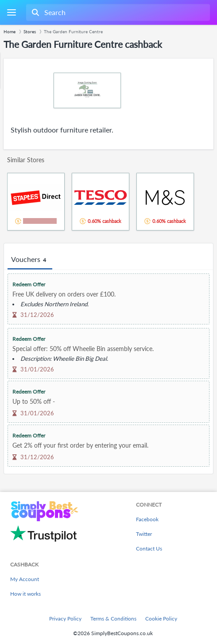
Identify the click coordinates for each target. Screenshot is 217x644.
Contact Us (149, 548)
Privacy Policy (65, 619)
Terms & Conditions (113, 619)
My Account (25, 579)
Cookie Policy (161, 619)
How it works (25, 594)
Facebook (147, 519)
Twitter (144, 534)
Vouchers (30, 260)
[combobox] (117, 12)
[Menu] (11, 13)
